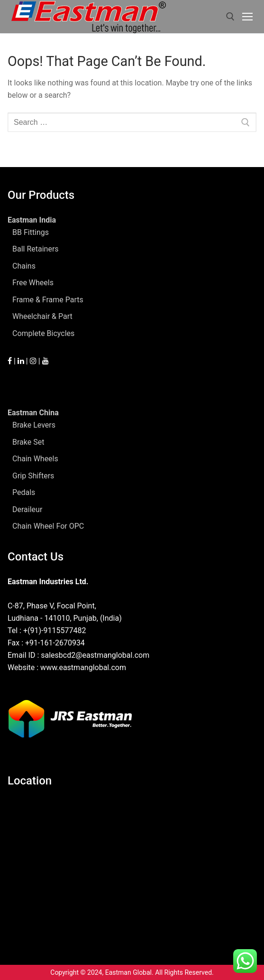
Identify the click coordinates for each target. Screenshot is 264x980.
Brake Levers (34, 425)
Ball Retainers (36, 249)
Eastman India (33, 220)
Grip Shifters (33, 476)
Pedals (24, 492)
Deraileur (27, 509)
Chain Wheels (35, 459)
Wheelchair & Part (42, 316)
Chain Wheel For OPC (48, 526)
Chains (24, 266)
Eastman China (34, 413)
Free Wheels (33, 283)
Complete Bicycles (43, 333)
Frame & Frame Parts (48, 300)
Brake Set (28, 442)
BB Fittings (31, 232)
